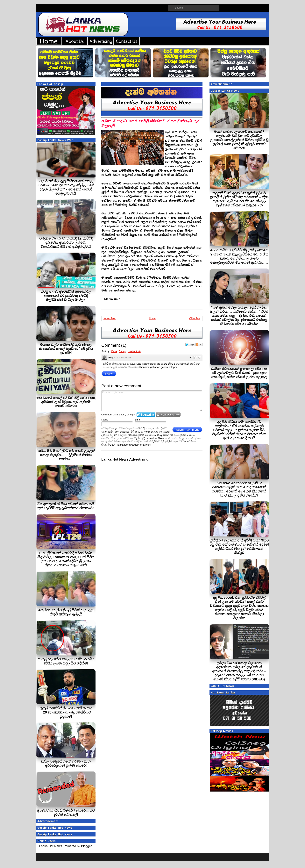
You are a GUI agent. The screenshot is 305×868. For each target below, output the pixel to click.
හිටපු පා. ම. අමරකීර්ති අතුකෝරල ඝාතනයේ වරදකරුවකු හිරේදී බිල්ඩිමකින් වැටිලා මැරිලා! (66, 296)
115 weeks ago (124, 358)
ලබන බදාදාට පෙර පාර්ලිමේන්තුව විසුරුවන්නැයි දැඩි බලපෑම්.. (151, 123)
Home (152, 318)
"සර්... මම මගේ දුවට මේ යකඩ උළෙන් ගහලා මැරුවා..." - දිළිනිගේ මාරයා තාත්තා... (66, 455)
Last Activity (135, 351)
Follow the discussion (199, 344)
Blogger (86, 846)
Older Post (195, 318)
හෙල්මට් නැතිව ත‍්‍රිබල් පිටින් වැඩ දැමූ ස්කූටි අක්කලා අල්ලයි (66, 612)
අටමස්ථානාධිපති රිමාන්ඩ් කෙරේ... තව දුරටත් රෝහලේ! (66, 812)
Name (105, 420)
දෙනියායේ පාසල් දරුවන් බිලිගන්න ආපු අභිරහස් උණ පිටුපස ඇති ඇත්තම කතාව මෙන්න (66, 402)
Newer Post (110, 318)
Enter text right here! (152, 401)
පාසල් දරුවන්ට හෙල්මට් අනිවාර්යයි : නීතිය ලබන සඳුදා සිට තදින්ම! (66, 661)
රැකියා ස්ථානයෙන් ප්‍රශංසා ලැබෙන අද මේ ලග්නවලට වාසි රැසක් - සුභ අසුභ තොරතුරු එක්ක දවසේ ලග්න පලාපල (239, 373)
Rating (122, 351)
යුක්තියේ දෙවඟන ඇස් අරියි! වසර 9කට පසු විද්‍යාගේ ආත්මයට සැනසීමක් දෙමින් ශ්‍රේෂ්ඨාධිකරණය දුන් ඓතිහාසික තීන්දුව (239, 546)
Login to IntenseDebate (146, 415)
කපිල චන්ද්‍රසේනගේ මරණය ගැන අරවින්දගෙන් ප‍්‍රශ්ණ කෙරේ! (66, 763)
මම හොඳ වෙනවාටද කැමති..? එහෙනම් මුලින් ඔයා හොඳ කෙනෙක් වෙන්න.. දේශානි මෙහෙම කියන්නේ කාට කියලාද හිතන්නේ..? (239, 489)
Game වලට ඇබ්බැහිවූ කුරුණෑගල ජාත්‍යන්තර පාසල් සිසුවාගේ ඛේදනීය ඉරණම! (66, 349)
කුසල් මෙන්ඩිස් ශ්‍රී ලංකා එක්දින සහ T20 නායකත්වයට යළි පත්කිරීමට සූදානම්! (66, 712)
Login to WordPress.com (168, 415)
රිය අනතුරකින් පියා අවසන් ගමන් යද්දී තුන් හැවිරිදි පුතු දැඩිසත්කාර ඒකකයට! (66, 506)
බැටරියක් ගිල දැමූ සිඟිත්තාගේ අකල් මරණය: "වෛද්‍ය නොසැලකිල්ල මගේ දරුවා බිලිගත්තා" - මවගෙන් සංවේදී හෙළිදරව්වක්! (66, 187)
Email (138, 420)
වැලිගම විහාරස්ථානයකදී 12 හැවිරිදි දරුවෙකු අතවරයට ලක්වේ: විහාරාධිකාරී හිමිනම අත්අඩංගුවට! (66, 242)
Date (114, 351)
